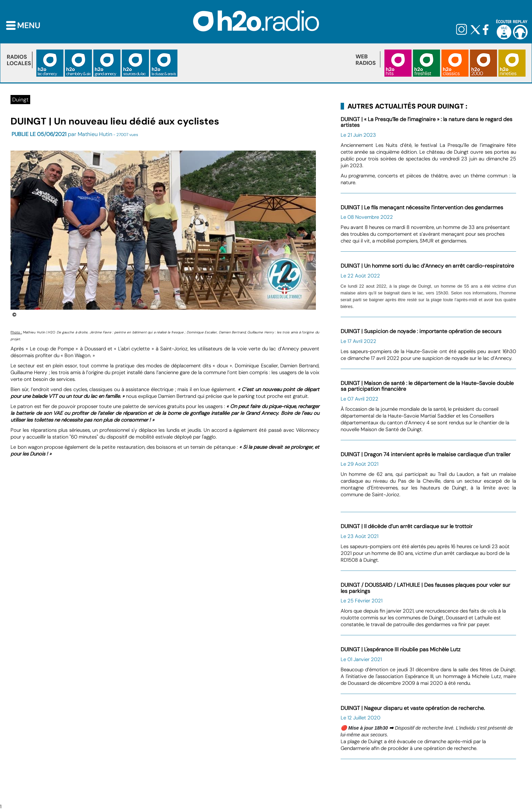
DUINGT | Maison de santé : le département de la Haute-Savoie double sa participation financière (427, 386)
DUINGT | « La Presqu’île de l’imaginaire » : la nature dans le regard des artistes (426, 122)
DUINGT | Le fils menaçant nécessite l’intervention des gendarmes (422, 207)
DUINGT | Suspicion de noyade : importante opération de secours (421, 331)
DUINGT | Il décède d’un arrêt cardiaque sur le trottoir (407, 526)
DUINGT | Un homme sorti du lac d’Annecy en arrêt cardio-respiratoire (427, 266)
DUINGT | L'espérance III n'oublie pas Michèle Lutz (401, 649)
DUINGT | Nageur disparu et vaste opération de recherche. (413, 708)
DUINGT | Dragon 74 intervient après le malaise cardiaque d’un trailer (426, 454)
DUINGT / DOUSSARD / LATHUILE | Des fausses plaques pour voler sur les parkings (425, 588)
